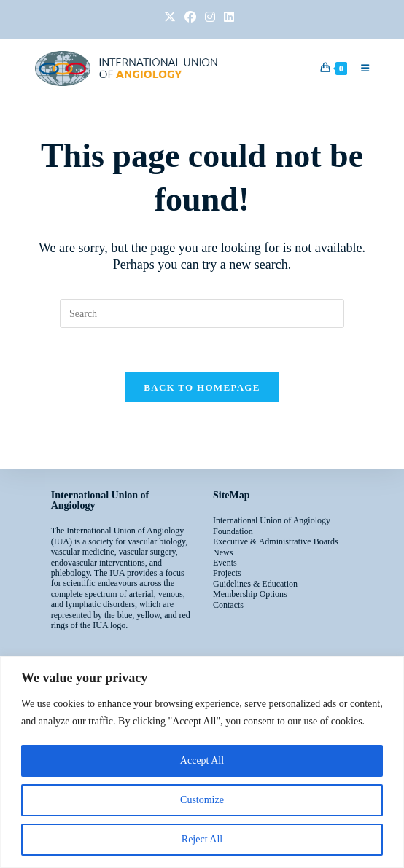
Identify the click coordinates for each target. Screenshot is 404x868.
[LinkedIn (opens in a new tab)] (227, 17)
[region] (202, 762)
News (223, 552)
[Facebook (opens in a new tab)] (190, 17)
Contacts (228, 605)
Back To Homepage (202, 387)
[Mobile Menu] (360, 68)
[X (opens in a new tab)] (170, 17)
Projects (227, 573)
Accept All (202, 761)
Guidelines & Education (255, 584)
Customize (202, 800)
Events (225, 563)
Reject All (202, 839)
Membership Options (250, 594)
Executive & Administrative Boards (276, 541)
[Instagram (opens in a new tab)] (210, 17)
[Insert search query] (202, 313)
